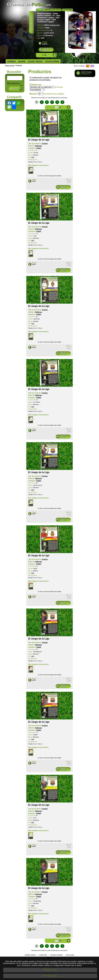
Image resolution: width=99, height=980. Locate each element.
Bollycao (39, 146)
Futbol (39, 148)
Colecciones (67, 10)
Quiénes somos (30, 955)
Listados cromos (56, 955)
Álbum (47, 10)
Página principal (10, 66)
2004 (33, 157)
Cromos (40, 10)
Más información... (50, 976)
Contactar (43, 955)
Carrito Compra (86, 73)
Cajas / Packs (56, 10)
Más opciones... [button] (15, 83)
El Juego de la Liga (39, 140)
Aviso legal (70, 955)
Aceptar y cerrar (50, 970)
